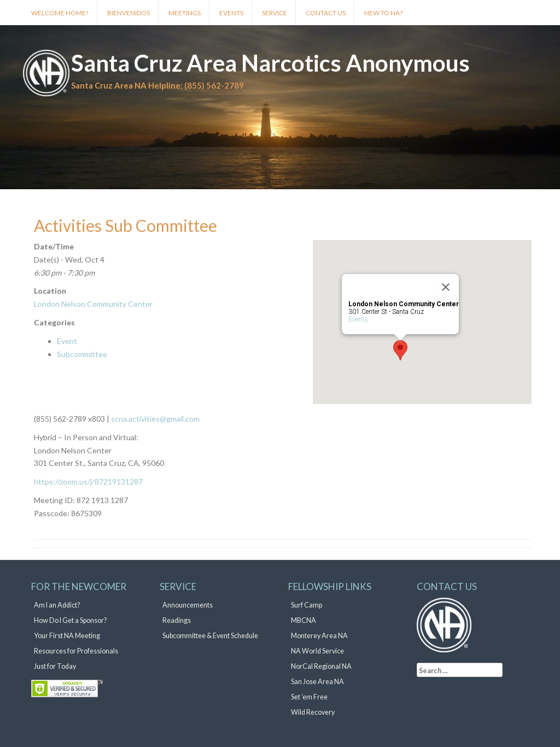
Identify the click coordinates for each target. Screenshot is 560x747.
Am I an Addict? (57, 605)
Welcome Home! (60, 13)
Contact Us (326, 13)
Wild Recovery (313, 712)
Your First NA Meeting (67, 636)
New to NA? (383, 13)
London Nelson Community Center (93, 304)
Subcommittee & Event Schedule (210, 636)
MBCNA (304, 620)
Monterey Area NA (319, 636)
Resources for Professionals (76, 651)
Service (275, 13)
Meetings (185, 13)
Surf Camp (307, 605)
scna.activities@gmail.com (154, 419)
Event (67, 341)
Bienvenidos (129, 13)
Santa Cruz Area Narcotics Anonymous (270, 63)
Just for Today (55, 666)
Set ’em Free (309, 697)
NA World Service (317, 651)
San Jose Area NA (317, 682)
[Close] (446, 287)
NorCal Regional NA (321, 666)
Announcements (188, 605)
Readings (177, 620)
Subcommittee (82, 354)
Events (231, 13)
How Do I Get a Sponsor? (70, 620)
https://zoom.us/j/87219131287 (88, 482)
